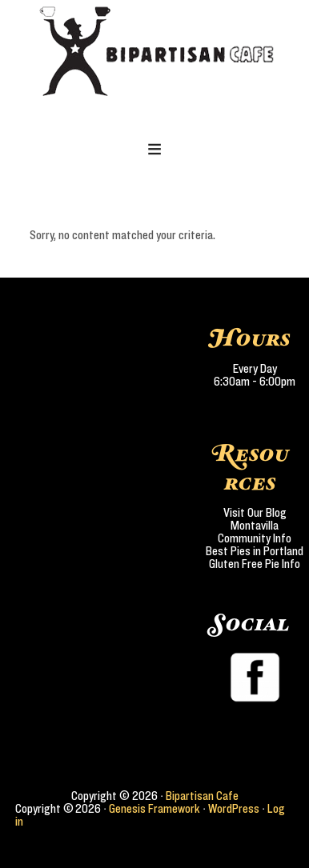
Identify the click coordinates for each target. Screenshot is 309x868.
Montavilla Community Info (255, 532)
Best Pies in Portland (255, 551)
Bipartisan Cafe (202, 796)
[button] (155, 150)
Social (251, 624)
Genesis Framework (154, 809)
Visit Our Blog (255, 513)
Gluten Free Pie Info (255, 564)
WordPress (234, 809)
